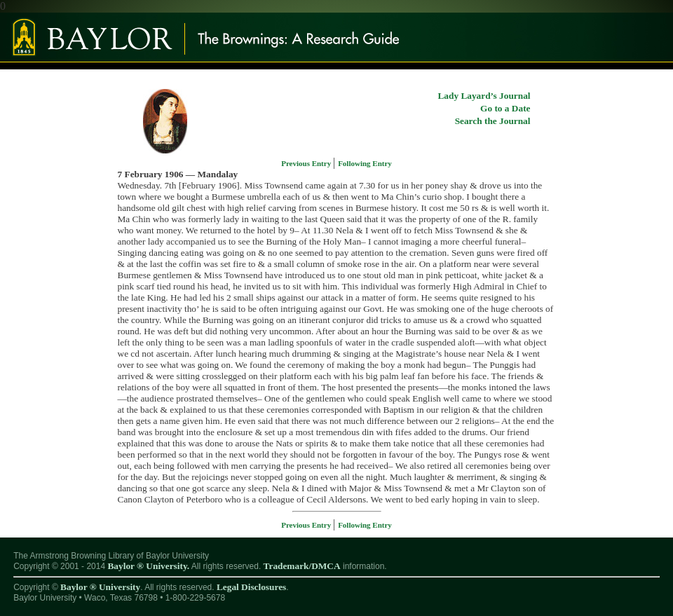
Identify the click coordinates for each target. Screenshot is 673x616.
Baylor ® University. (148, 566)
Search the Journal (493, 121)
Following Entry (365, 163)
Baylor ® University (100, 587)
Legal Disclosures (251, 587)
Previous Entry (307, 163)
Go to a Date (505, 108)
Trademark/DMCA (302, 566)
